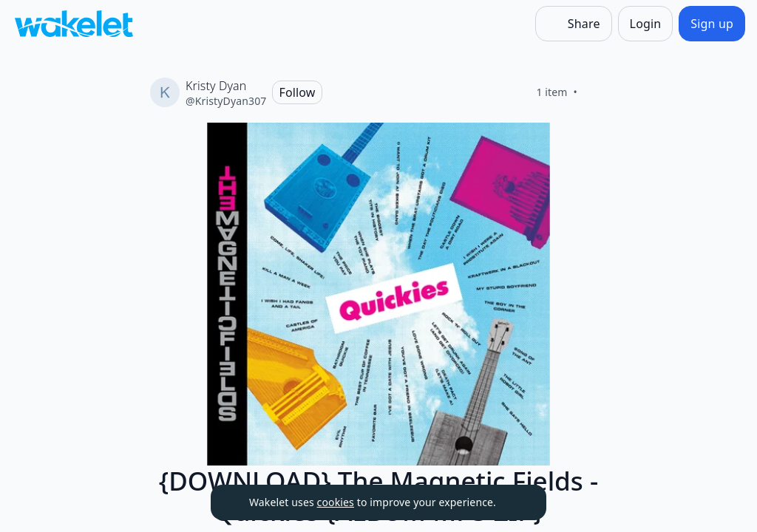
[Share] (574, 24)
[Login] (646, 24)
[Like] (595, 92)
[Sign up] (712, 24)
